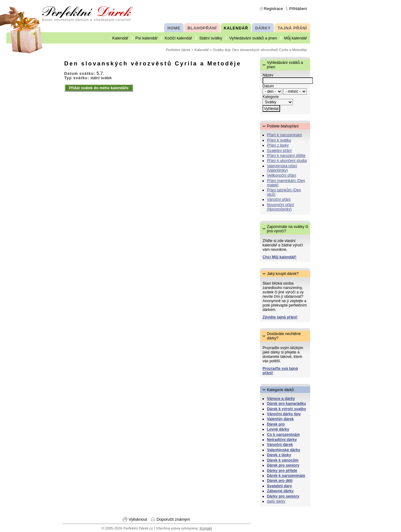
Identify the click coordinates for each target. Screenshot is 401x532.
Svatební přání (279, 151)
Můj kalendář (296, 38)
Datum (268, 86)
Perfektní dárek (178, 50)
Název (268, 75)
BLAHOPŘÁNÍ (202, 28)
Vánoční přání (279, 199)
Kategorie (271, 97)
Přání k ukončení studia (287, 161)
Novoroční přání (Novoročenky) (281, 207)
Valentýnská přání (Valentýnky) (282, 168)
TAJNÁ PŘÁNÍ (292, 28)
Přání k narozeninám (284, 135)
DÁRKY (263, 28)
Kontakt (206, 528)
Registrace (273, 9)
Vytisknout (138, 519)
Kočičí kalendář (179, 38)
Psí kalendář (146, 38)
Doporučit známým (173, 519)
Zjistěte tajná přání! (280, 317)
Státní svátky (211, 38)
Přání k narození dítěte (286, 156)
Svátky (219, 50)
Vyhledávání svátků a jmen (253, 38)
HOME (174, 28)
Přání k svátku (279, 140)
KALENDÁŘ (236, 28)
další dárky (276, 501)
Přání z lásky (278, 145)
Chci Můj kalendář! (279, 257)
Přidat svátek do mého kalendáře (99, 88)
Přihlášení (298, 9)
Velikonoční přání (281, 175)
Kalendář (120, 38)
